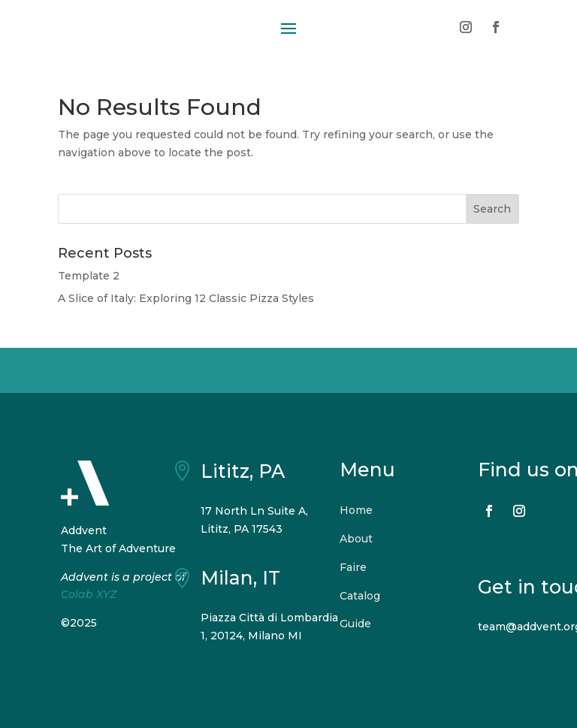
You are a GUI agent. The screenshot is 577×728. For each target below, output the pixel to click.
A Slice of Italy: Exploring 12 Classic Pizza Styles (186, 298)
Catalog (360, 596)
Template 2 (89, 276)
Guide (355, 624)
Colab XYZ (89, 594)
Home (356, 510)
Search (492, 209)
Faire (353, 567)
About (356, 539)
